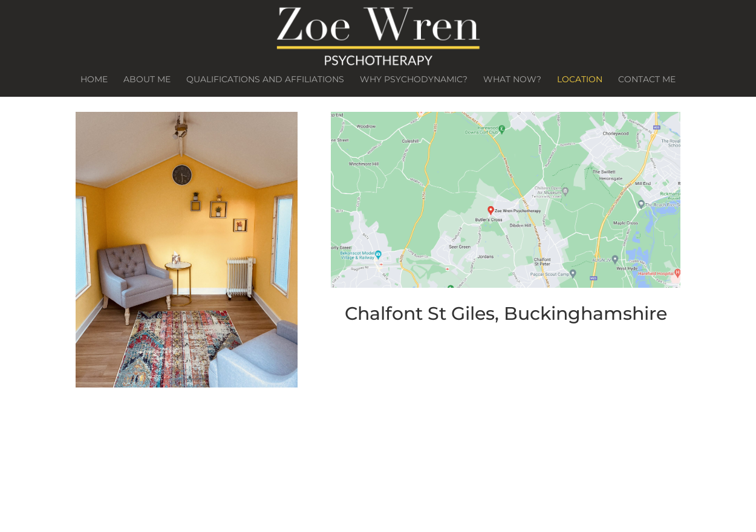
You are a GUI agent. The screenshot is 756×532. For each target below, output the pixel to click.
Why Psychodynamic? (414, 80)
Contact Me (647, 80)
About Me (147, 80)
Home (94, 80)
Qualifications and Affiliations (265, 80)
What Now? (512, 80)
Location (580, 80)
